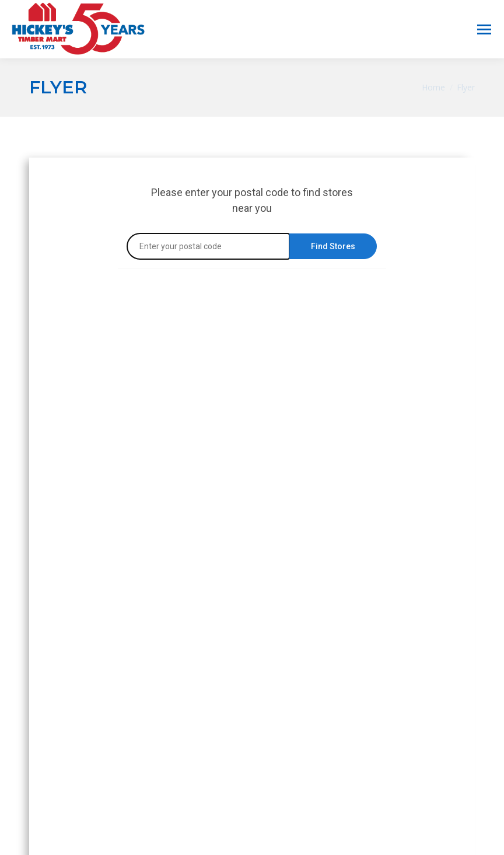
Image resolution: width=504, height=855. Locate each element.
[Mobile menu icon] (484, 29)
